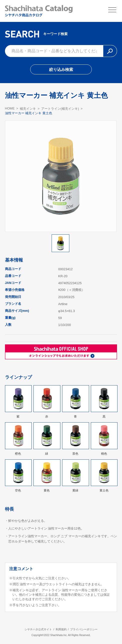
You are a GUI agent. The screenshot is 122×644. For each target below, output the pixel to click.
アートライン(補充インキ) (60, 109)
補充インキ (28, 109)
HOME (10, 108)
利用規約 (61, 629)
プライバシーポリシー (84, 629)
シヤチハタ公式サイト (38, 629)
